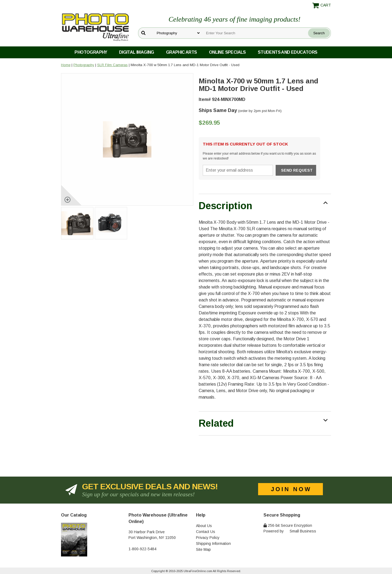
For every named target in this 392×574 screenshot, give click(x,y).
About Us (204, 526)
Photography (91, 52)
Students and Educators (288, 52)
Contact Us (206, 532)
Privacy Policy (208, 538)
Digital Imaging (137, 52)
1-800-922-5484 (142, 549)
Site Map (203, 549)
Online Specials (227, 52)
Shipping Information (213, 544)
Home (66, 65)
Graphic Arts (182, 52)
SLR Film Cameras (112, 65)
